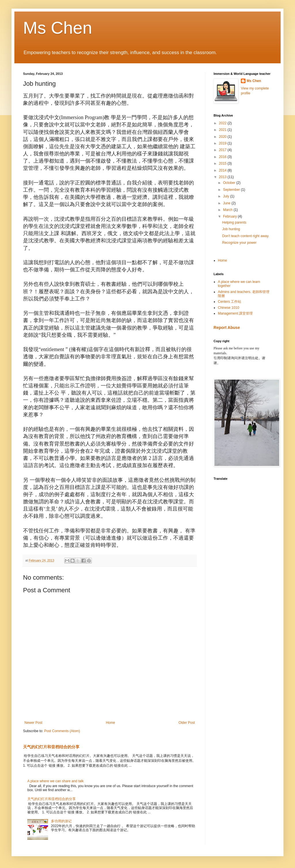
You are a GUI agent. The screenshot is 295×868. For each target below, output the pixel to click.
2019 (223, 143)
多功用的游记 (61, 821)
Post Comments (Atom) (62, 731)
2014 (223, 170)
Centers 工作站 (230, 302)
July (227, 196)
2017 (223, 150)
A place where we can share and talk (55, 781)
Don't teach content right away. (246, 236)
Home (111, 723)
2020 (223, 137)
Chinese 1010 (229, 308)
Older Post (187, 723)
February (230, 216)
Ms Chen (58, 28)
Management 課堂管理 (235, 313)
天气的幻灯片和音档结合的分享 (51, 747)
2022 (223, 123)
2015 (223, 163)
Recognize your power (239, 243)
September (232, 190)
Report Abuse (227, 328)
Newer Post (33, 723)
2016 (223, 157)
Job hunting (231, 229)
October (230, 183)
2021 (223, 130)
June (227, 203)
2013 (223, 177)
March (228, 210)
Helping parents (234, 222)
